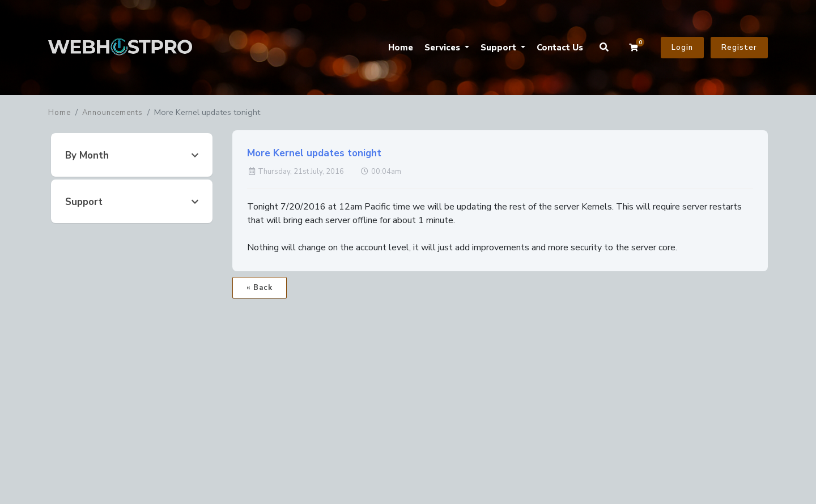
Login (682, 48)
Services (443, 48)
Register (739, 48)
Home (401, 48)
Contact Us (560, 48)
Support (500, 48)
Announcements (112, 113)
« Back (260, 288)
